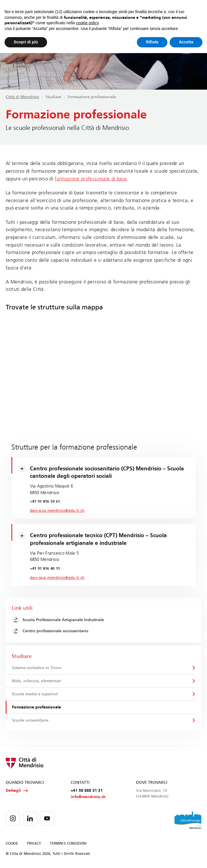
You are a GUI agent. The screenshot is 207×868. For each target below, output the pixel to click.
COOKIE (12, 843)
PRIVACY (34, 843)
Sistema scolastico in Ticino (37, 668)
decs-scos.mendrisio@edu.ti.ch (57, 511)
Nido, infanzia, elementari (37, 681)
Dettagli (17, 791)
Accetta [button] (186, 42)
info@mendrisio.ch (88, 797)
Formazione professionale (36, 707)
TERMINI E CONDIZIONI (68, 843)
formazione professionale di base (91, 179)
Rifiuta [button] (152, 42)
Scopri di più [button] (26, 42)
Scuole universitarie (30, 720)
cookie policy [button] (87, 23)
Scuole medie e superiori (35, 694)
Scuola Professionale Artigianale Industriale (58, 620)
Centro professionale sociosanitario (50, 631)
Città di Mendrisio (23, 97)
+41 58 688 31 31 (87, 791)
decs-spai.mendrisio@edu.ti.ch (57, 578)
